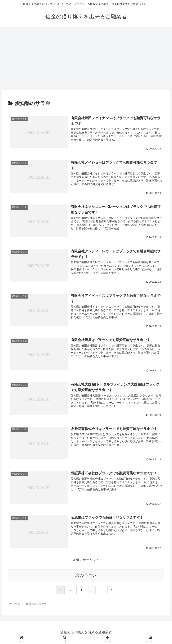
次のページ (86, 576)
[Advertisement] (86, 59)
